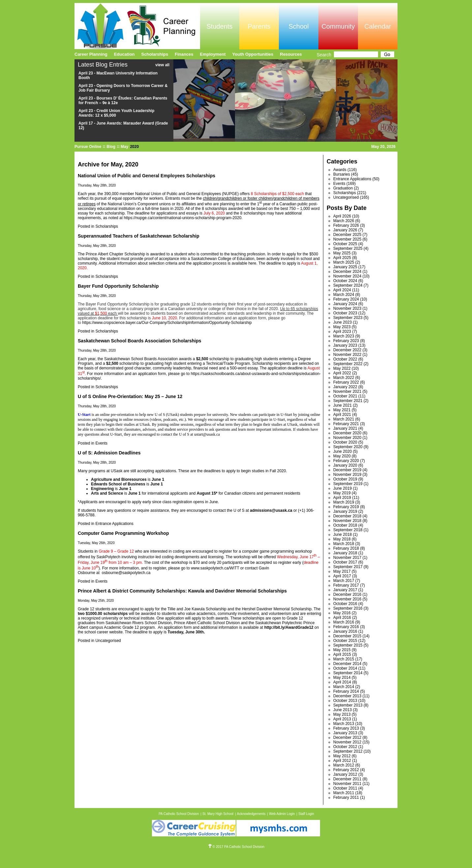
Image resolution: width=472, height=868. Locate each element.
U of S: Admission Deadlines (109, 453)
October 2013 (345, 701)
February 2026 (346, 225)
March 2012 (344, 765)
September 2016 (348, 608)
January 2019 (345, 511)
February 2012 (346, 770)
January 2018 (345, 553)
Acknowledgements (251, 814)
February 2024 (346, 299)
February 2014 (346, 691)
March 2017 (344, 581)
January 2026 (345, 230)
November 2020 (347, 438)
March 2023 (344, 336)
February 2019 (346, 507)
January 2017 (345, 590)
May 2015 (342, 650)
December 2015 (347, 636)
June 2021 (342, 405)
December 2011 (347, 779)
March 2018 (344, 544)
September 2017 (348, 567)
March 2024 (344, 295)
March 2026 (344, 221)
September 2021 (348, 401)
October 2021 (345, 396)
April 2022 (342, 373)
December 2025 (347, 235)
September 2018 (348, 530)
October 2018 (345, 525)
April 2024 (342, 290)
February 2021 (346, 424)
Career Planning (91, 54)
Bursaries (342, 174)
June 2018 (342, 535)
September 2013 (348, 705)
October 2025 (345, 244)
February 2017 (346, 585)
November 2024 (347, 276)
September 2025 (348, 248)
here (252, 263)
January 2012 (345, 774)
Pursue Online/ (137, 26)
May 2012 (342, 756)
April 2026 (342, 216)
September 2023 (348, 318)
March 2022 (344, 378)
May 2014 (342, 678)
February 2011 (346, 797)
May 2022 (342, 368)
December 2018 (347, 516)
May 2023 (342, 327)
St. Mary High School (218, 814)
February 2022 (346, 382)
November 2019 (347, 475)
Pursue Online (88, 147)
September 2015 (348, 645)
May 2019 (342, 493)
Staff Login (306, 814)
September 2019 (348, 484)
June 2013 (342, 710)
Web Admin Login (282, 814)
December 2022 (347, 350)
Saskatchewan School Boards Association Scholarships (140, 341)
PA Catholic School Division (179, 814)
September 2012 (348, 751)
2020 (134, 147)
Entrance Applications (114, 524)
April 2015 (342, 654)
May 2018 (342, 539)
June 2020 (342, 451)
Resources (291, 54)
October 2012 (345, 747)
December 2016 (347, 594)
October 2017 (345, 562)
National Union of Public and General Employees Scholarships (147, 176)
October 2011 (345, 788)
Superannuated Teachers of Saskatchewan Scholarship (139, 236)
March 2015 (344, 659)
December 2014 (347, 664)
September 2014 (348, 673)
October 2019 (345, 479)
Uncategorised (108, 641)
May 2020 (342, 456)
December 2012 (347, 738)
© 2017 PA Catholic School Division (236, 847)
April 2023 (342, 332)
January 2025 (345, 267)
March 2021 (344, 419)
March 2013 (344, 724)
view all (162, 65)
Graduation (343, 188)
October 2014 (345, 668)
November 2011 (347, 784)
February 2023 (346, 341)
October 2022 (345, 359)
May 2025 (342, 253)
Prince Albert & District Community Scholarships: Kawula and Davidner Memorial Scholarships (182, 591)
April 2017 (342, 576)
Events (101, 443)
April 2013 (342, 719)
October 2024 (345, 281)
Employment (213, 54)
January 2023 (345, 345)
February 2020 (346, 461)
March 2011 (344, 793)
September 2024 (348, 285)
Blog (111, 147)
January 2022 (345, 387)
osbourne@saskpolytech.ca (126, 573)
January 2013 (345, 733)
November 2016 (347, 599)
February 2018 (346, 548)
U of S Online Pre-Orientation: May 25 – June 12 (130, 396)
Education (124, 54)
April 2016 (342, 618)
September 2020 (348, 447)
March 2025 (344, 262)
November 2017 (347, 558)
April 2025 (342, 258)
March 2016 (344, 622)
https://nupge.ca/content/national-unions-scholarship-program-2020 (182, 218)
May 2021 (342, 410)
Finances (184, 54)
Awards (340, 170)
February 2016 (346, 627)
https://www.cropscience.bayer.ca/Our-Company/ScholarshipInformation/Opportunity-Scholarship (167, 323)
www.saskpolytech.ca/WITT (215, 568)
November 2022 (347, 355)
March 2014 (344, 687)
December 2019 (347, 470)
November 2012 (347, 742)
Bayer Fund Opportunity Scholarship (118, 286)
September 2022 (348, 364)
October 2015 (345, 641)
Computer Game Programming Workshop (123, 533)
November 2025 (347, 239)
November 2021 (347, 391)
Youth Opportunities (253, 54)
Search (324, 55)
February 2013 (346, 728)
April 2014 (342, 682)
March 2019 (344, 502)
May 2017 (342, 571)
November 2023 (347, 308)
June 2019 (342, 488)
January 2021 (345, 428)
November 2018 (347, 521)
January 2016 (345, 631)
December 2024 (347, 272)
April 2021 (342, 415)
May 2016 (342, 613)
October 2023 (345, 313)
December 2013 (347, 696)
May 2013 (342, 714)
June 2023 (342, 322)
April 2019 (342, 498)
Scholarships (107, 226)
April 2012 (342, 761)
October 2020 (345, 442)
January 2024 (345, 304)
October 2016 (345, 604)
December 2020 (347, 433)
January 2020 (345, 465)
